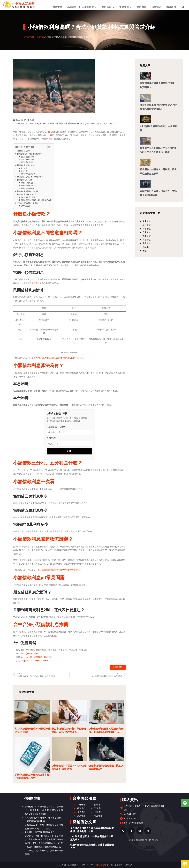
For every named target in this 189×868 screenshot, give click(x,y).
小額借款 (72, 7)
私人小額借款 (109, 124)
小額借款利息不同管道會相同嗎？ (30, 154)
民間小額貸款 (83, 124)
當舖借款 (147, 229)
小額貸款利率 (70, 124)
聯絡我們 (171, 7)
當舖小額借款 (96, 124)
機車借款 (147, 236)
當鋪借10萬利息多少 (28, 188)
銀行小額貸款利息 (27, 157)
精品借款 (147, 225)
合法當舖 (104, 279)
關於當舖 (57, 7)
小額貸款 (59, 124)
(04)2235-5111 (33, 653)
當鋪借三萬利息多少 (28, 183)
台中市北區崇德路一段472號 (39, 657)
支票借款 (147, 240)
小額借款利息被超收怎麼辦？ (28, 191)
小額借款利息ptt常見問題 (27, 194)
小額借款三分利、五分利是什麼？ (30, 177)
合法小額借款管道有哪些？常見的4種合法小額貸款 (59, 570)
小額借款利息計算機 (28, 174)
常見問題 (125, 7)
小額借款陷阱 (48, 124)
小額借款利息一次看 (25, 180)
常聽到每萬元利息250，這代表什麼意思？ (36, 200)
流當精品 (156, 7)
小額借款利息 (35, 124)
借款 (32, 120)
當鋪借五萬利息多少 (28, 186)
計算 (69, 451)
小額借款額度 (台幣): (56, 427)
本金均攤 (24, 171)
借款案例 (142, 7)
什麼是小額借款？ (24, 151)
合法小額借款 (22, 124)
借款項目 (108, 7)
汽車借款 (147, 232)
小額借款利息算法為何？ (26, 165)
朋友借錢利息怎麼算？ (29, 197)
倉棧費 (35, 283)
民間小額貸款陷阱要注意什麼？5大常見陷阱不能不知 (60, 358)
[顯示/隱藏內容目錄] (48, 147)
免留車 (146, 247)
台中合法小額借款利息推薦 (27, 203)
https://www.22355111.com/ (35, 661)
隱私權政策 (101, 865)
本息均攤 (24, 168)
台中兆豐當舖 (29, 37)
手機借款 (147, 243)
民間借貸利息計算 (27, 162)
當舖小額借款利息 (27, 160)
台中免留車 (89, 7)
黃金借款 (147, 221)
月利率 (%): (52, 438)
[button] (183, 7)
